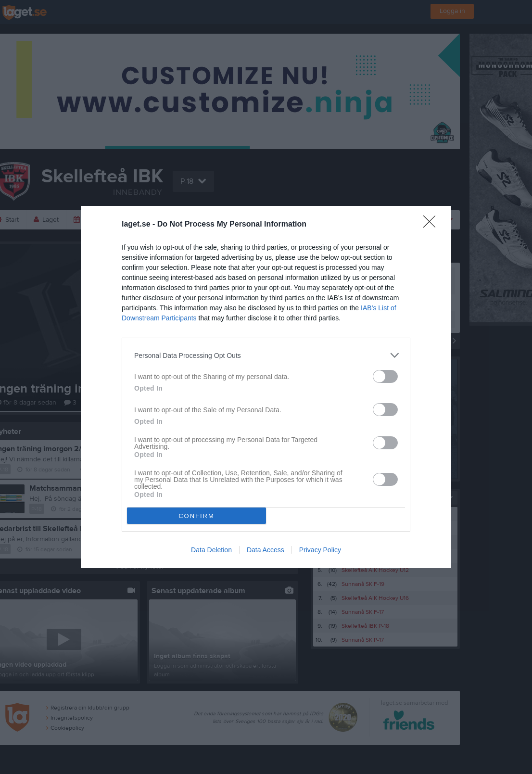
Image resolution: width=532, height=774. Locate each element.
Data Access (266, 550)
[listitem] (266, 355)
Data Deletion (211, 550)
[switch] (385, 376)
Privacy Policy (320, 550)
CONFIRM (196, 516)
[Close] (432, 225)
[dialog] (266, 387)
